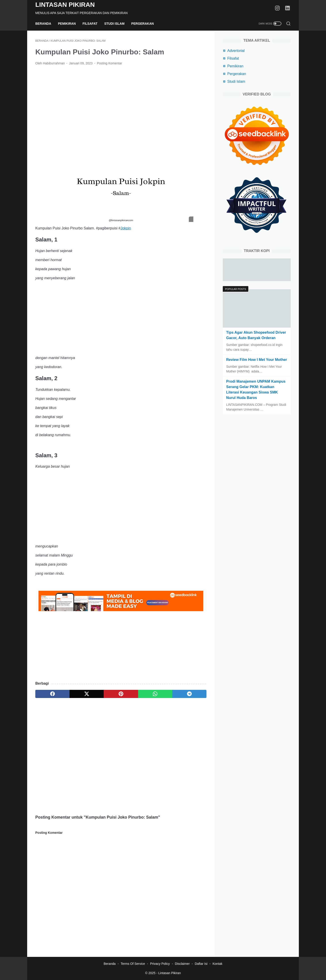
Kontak (218, 964)
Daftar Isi (201, 964)
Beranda (43, 24)
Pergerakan (143, 24)
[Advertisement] (121, 103)
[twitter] (87, 694)
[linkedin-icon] (288, 8)
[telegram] (189, 694)
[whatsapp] (155, 694)
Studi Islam (114, 24)
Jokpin (126, 228)
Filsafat (90, 24)
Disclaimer (182, 964)
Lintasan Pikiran (65, 5)
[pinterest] (121, 694)
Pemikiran (67, 24)
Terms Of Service (133, 964)
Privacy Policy (160, 964)
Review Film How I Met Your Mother (257, 360)
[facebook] (52, 694)
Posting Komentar (109, 63)
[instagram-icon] (277, 8)
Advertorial (236, 51)
